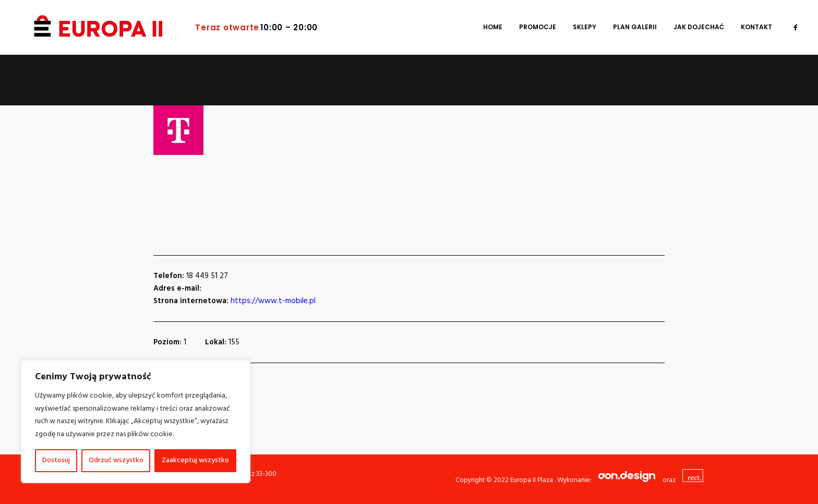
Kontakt (756, 27)
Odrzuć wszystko (116, 460)
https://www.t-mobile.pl (273, 301)
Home (493, 27)
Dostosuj (56, 460)
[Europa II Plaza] (84, 27)
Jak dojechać (699, 27)
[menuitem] (493, 27)
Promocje (538, 27)
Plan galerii (635, 27)
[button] (796, 27)
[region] (136, 422)
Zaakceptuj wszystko (195, 460)
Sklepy (585, 27)
